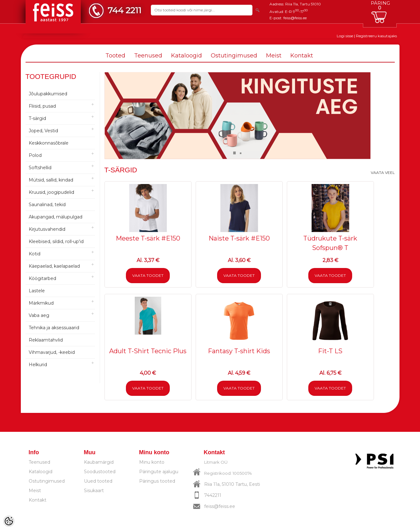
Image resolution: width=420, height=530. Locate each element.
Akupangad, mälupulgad (56, 217)
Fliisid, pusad (42, 106)
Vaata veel (383, 173)
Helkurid (38, 365)
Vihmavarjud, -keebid (52, 352)
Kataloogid (186, 56)
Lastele (37, 291)
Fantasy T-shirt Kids (239, 351)
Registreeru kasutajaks (376, 36)
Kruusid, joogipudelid (51, 192)
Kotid (35, 254)
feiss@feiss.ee (295, 18)
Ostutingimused (234, 56)
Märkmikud (41, 303)
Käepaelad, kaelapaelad (54, 266)
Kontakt (302, 56)
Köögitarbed (42, 278)
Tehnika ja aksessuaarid (54, 328)
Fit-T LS (330, 351)
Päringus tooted (157, 481)
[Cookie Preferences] (9, 521)
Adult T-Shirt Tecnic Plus (148, 351)
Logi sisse (345, 36)
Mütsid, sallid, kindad (51, 180)
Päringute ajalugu (159, 472)
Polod (35, 155)
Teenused (148, 56)
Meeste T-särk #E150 (148, 238)
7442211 (213, 495)
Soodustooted (100, 472)
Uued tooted (98, 481)
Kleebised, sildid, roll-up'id (56, 241)
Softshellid (40, 168)
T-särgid (37, 118)
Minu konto (152, 462)
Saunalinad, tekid (47, 205)
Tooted (115, 56)
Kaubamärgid (99, 462)
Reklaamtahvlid (46, 340)
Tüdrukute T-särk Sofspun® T (330, 243)
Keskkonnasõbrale (49, 143)
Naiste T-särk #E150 (239, 238)
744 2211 (124, 10)
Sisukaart (94, 491)
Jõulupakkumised (48, 94)
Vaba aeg (39, 315)
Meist (274, 56)
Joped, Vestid (43, 131)
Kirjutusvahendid (47, 229)
